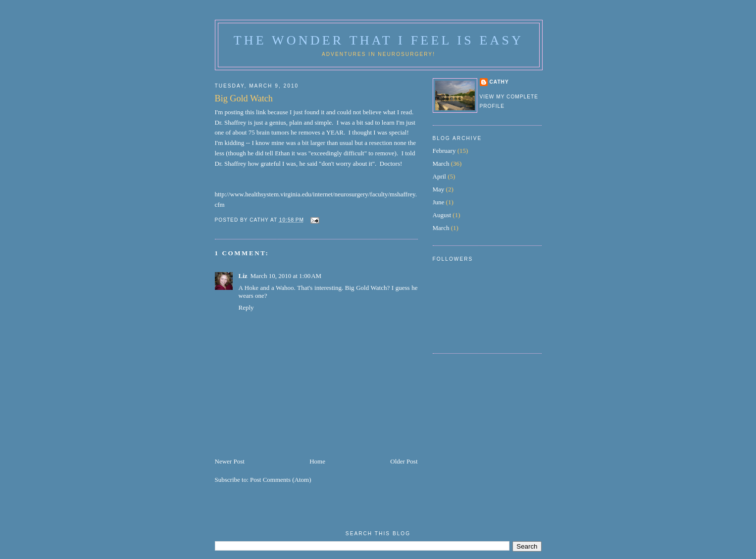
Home (317, 461)
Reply (246, 307)
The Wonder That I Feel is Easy (378, 40)
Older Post (404, 461)
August (442, 215)
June (439, 202)
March (441, 163)
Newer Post (230, 461)
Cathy (499, 82)
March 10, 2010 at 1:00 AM (286, 276)
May (439, 189)
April (439, 176)
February (444, 151)
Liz (243, 276)
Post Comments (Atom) (281, 480)
